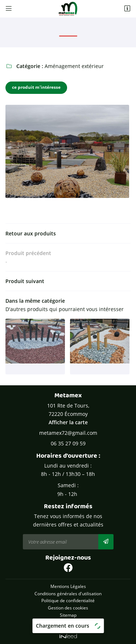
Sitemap (68, 615)
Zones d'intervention (68, 622)
